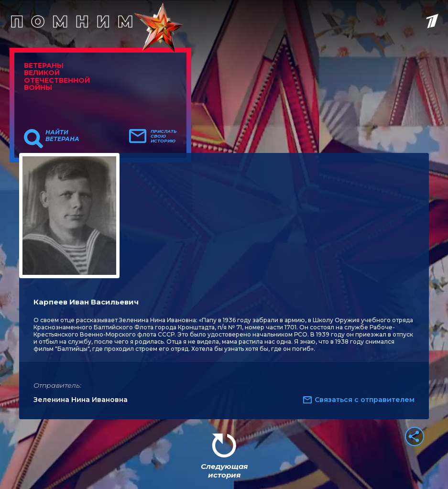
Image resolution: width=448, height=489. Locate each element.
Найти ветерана (62, 136)
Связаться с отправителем (365, 400)
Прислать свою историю (164, 136)
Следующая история (224, 471)
